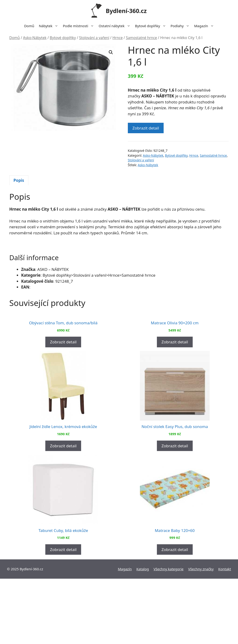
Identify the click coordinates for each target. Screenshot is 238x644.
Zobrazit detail (146, 128)
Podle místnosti (79, 26)
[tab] (19, 180)
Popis (19, 180)
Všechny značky (201, 634)
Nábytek (50, 26)
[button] (111, 52)
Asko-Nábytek (35, 38)
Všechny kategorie (169, 634)
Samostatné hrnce (142, 38)
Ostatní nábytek (116, 26)
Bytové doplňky (152, 26)
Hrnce (118, 38)
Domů (29, 26)
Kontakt (225, 634)
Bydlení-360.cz (126, 11)
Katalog (143, 634)
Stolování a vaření (94, 38)
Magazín (205, 26)
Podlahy (181, 26)
